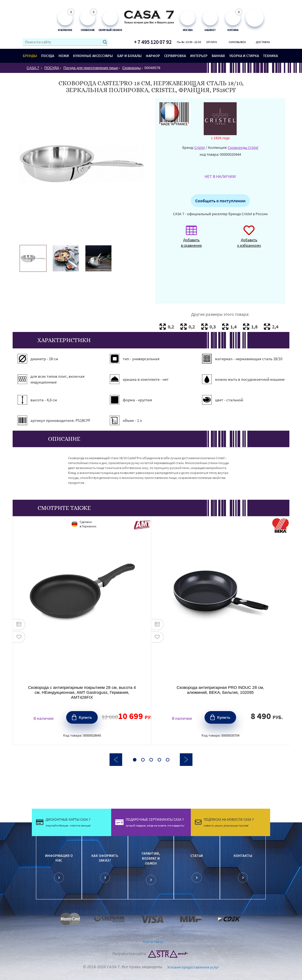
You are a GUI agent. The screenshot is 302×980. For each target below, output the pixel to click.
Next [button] (186, 760)
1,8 (254, 327)
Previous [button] (116, 760)
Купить (85, 717)
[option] (33, 258)
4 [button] (159, 760)
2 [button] (143, 760)
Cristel (200, 147)
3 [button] (151, 760)
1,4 (234, 327)
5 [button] (168, 760)
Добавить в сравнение (191, 239)
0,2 (171, 327)
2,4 (275, 327)
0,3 (213, 327)
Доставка (263, 42)
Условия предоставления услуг (193, 967)
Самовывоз (237, 42)
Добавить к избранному (249, 239)
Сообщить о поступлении (220, 201)
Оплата (212, 42)
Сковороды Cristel (243, 147)
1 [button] (135, 760)
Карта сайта (153, 942)
